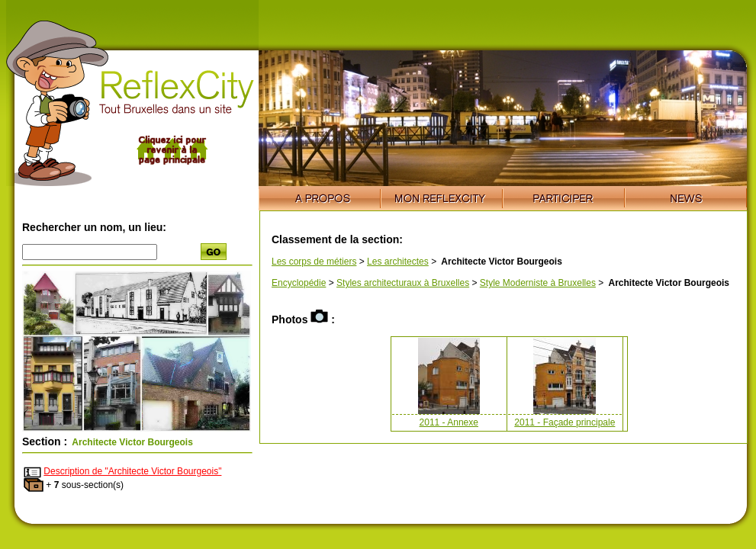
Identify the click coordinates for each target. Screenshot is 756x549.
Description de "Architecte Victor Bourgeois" (132, 471)
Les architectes (398, 262)
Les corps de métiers (314, 262)
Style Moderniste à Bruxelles (538, 283)
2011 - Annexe (449, 422)
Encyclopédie (299, 283)
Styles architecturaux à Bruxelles (403, 283)
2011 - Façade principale (565, 422)
